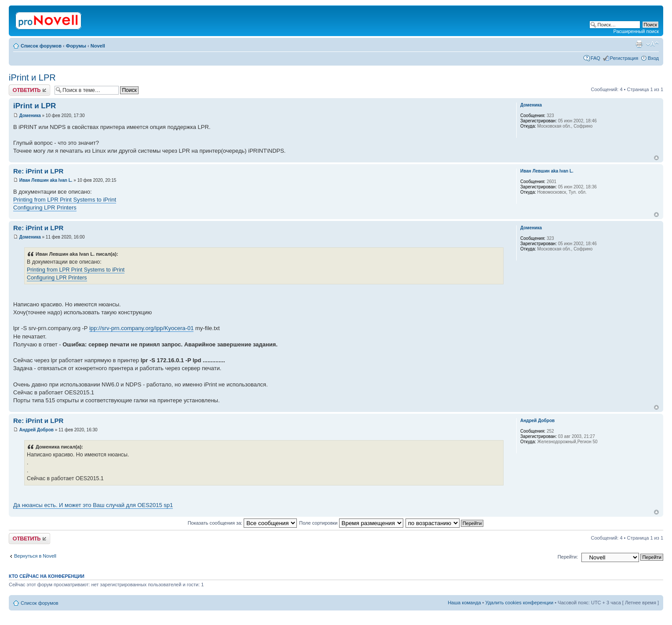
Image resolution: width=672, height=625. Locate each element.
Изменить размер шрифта (652, 44)
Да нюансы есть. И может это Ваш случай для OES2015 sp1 (93, 505)
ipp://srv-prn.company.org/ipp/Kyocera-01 (141, 328)
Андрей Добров (37, 430)
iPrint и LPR (32, 77)
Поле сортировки (351, 523)
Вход (653, 58)
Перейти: (568, 557)
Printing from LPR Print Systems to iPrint (65, 200)
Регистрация (624, 58)
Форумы (76, 46)
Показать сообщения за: (243, 523)
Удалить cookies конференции (520, 603)
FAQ (595, 58)
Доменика (30, 116)
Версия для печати (639, 44)
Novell (98, 46)
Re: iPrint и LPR (38, 171)
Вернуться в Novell (35, 556)
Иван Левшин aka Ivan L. (46, 180)
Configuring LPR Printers (45, 208)
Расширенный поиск (636, 31)
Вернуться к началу (656, 158)
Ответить (29, 90)
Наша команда (464, 603)
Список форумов (41, 46)
